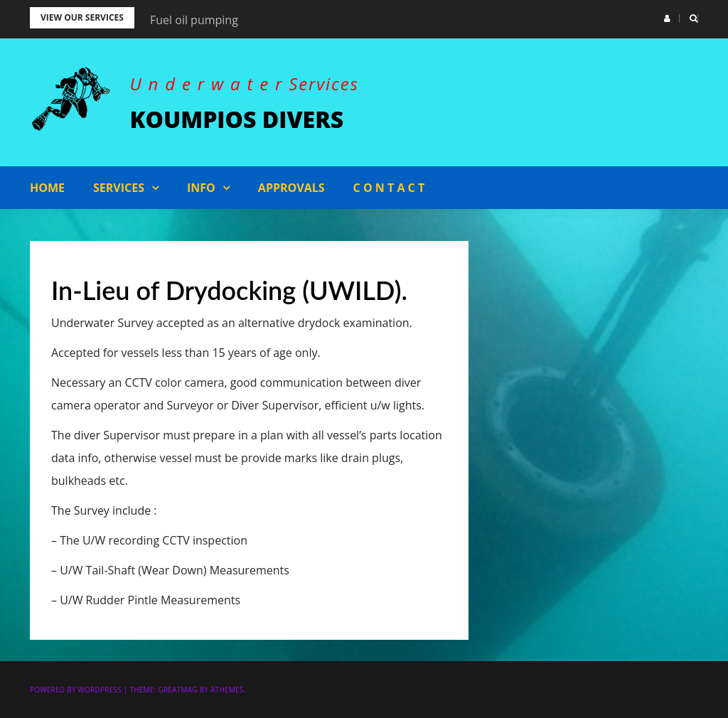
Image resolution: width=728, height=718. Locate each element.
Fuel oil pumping (194, 20)
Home (47, 188)
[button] (667, 18)
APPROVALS (291, 188)
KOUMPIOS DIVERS (237, 119)
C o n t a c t (389, 188)
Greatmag (177, 690)
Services (119, 188)
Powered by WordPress (76, 690)
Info (201, 188)
